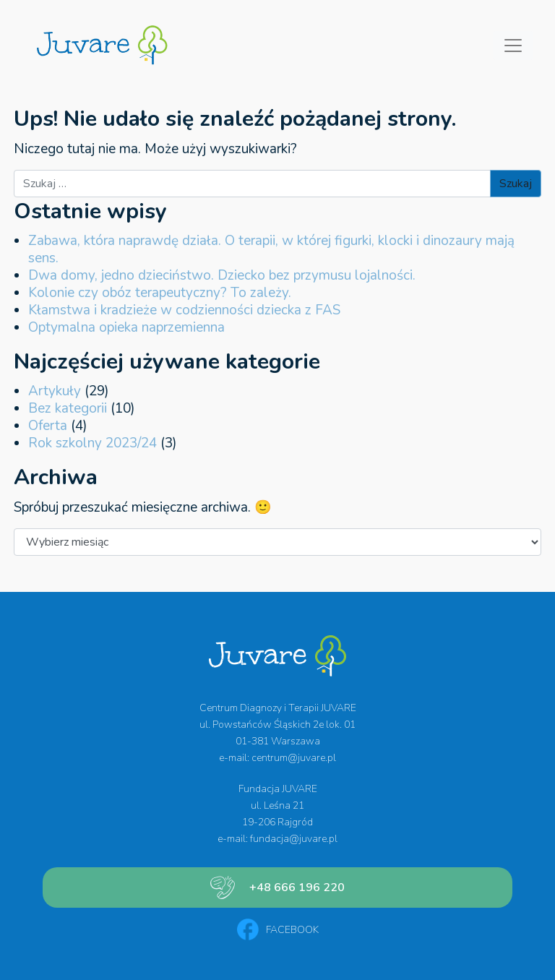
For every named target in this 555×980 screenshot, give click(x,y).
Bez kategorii (68, 408)
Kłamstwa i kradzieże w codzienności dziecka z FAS (184, 310)
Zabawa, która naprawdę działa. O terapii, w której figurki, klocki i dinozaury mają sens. (271, 249)
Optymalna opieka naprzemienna (126, 327)
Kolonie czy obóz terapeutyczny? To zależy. (160, 293)
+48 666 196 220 (297, 887)
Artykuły (55, 391)
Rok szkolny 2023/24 (92, 443)
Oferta (48, 426)
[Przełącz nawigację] (513, 46)
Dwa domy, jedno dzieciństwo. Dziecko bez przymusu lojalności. (222, 275)
